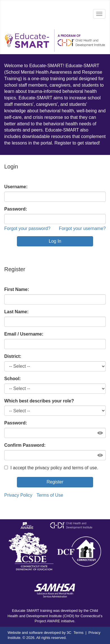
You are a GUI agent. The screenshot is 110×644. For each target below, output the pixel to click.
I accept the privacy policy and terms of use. (51, 468)
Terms (79, 633)
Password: (16, 209)
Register (55, 482)
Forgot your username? (82, 228)
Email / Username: (24, 334)
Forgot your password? (27, 228)
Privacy (94, 633)
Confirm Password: (25, 445)
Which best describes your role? (39, 401)
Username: (16, 187)
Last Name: (16, 312)
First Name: (17, 289)
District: (13, 356)
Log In (55, 241)
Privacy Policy (18, 495)
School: (13, 379)
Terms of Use (50, 495)
